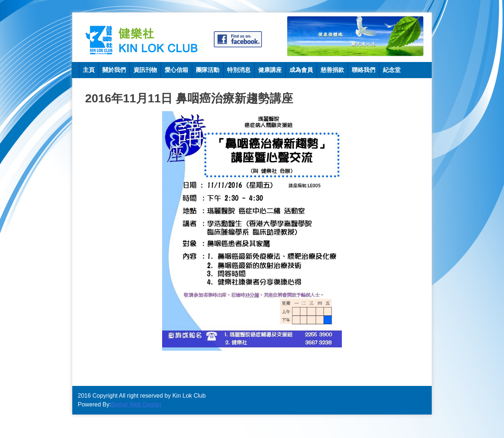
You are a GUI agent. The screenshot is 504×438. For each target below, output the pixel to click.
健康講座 (270, 70)
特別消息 (239, 70)
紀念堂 (392, 70)
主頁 (89, 70)
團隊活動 (208, 70)
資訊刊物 (145, 70)
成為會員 (301, 70)
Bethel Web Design (136, 404)
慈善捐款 (332, 70)
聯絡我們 (364, 70)
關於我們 (114, 70)
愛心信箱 (176, 70)
